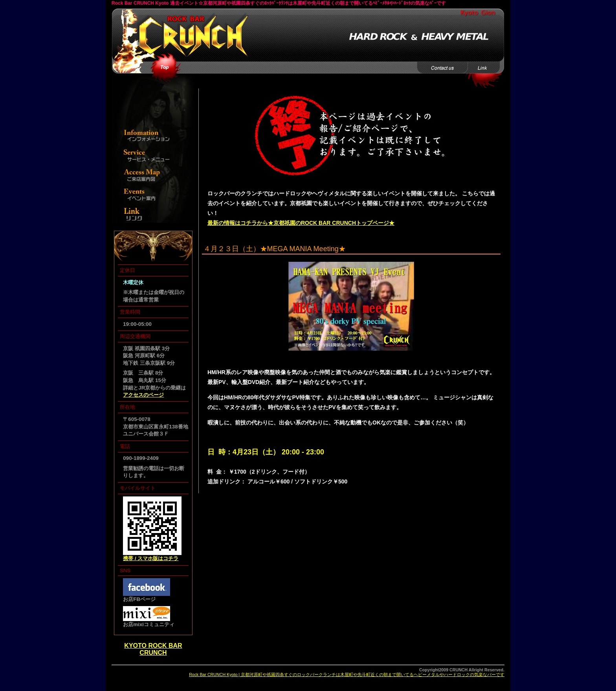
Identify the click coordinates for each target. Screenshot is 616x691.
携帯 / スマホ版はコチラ (151, 558)
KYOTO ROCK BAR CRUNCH (153, 649)
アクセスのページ (143, 395)
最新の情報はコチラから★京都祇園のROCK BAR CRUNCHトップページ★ (301, 223)
